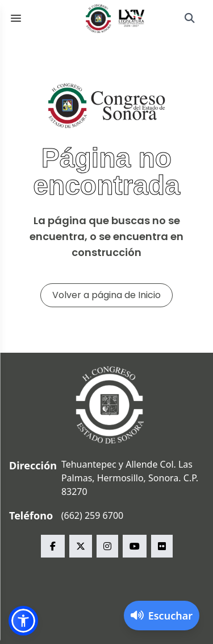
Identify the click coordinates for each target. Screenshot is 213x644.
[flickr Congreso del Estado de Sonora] (162, 546)
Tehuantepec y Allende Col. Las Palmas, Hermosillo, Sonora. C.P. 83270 (130, 478)
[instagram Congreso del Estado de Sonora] (107, 546)
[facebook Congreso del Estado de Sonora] (53, 546)
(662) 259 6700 (92, 515)
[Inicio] (115, 18)
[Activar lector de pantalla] (162, 616)
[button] (23, 621)
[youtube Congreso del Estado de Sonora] (135, 546)
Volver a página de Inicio (106, 295)
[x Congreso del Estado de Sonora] (81, 546)
